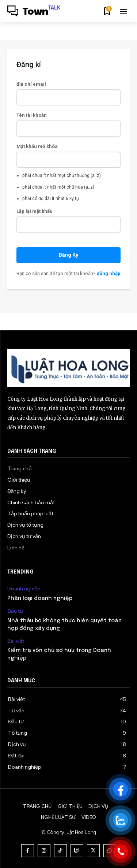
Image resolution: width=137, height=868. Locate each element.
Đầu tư (15, 611)
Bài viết (16, 641)
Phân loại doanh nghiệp (40, 598)
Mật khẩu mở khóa (37, 146)
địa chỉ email (31, 84)
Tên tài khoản (32, 115)
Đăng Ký (68, 255)
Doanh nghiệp (24, 589)
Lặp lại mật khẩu (35, 211)
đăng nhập (109, 273)
